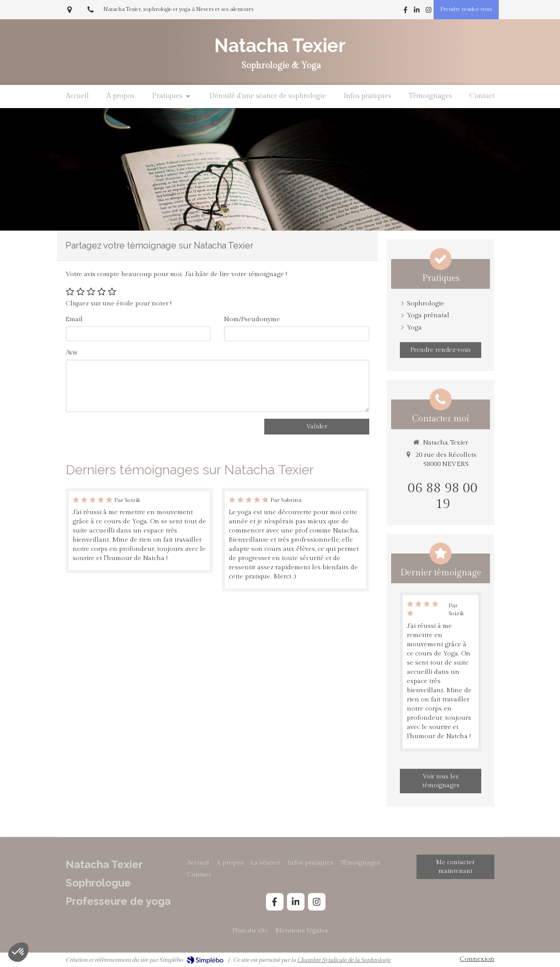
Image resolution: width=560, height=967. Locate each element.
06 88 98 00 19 (443, 496)
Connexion (477, 959)
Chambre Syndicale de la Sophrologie (344, 960)
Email (74, 319)
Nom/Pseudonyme (252, 319)
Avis (72, 352)
